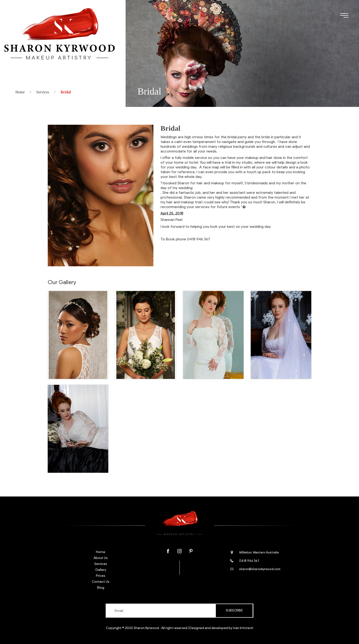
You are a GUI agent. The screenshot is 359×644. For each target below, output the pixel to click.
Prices (101, 576)
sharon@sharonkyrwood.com (260, 569)
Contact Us (101, 582)
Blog (101, 588)
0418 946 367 (249, 561)
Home (20, 92)
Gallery (101, 570)
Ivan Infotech (243, 628)
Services (43, 92)
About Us (101, 558)
